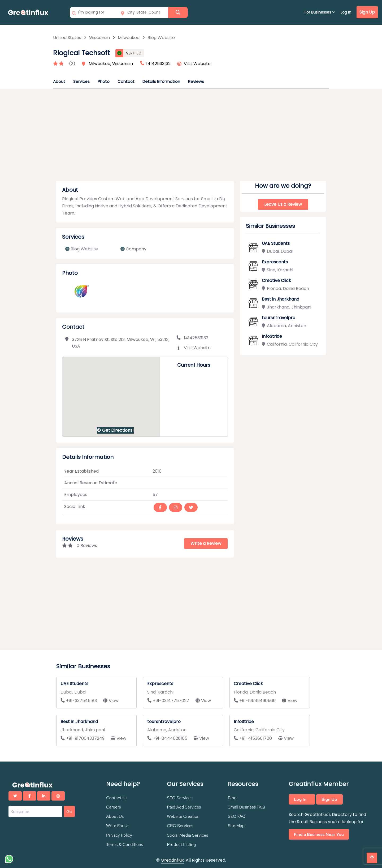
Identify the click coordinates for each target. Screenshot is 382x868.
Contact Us (117, 798)
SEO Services (180, 798)
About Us (115, 816)
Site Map (236, 826)
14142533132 (192, 338)
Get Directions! (115, 430)
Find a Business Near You (319, 834)
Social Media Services (187, 835)
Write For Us (118, 826)
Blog (232, 798)
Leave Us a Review (283, 204)
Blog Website (161, 38)
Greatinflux (172, 860)
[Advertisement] (191, 136)
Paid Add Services (184, 807)
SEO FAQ (237, 816)
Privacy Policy (119, 835)
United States (67, 38)
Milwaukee (129, 38)
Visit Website (197, 64)
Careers (114, 807)
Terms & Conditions (125, 845)
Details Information (161, 81)
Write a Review (206, 543)
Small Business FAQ (246, 807)
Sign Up (367, 12)
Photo (104, 81)
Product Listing (181, 845)
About (59, 81)
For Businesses (320, 12)
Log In (346, 12)
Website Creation (183, 816)
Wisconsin (99, 38)
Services (81, 81)
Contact (126, 81)
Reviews (196, 81)
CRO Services (180, 826)
